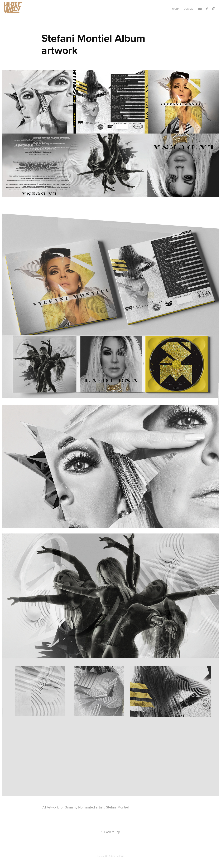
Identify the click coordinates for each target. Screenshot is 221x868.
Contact (189, 9)
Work (176, 9)
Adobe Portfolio (116, 856)
